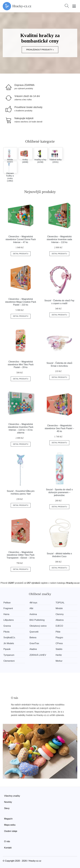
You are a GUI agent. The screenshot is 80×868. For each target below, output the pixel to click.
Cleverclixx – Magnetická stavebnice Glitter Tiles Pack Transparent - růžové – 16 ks (21, 555)
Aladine (33, 649)
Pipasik (7, 649)
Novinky (8, 802)
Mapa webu (10, 825)
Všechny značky (12, 796)
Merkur (59, 661)
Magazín (8, 819)
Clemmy (60, 614)
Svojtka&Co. (9, 637)
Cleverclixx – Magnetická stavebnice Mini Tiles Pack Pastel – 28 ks (21, 365)
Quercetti (34, 632)
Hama (6, 614)
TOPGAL (60, 603)
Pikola (6, 632)
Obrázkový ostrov (38, 626)
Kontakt (8, 848)
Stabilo (59, 649)
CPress (59, 643)
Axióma (33, 614)
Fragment (8, 608)
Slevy (7, 808)
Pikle (58, 632)
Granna (7, 626)
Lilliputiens (9, 620)
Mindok (59, 608)
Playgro (59, 637)
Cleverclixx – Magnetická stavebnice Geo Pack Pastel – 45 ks (59, 428)
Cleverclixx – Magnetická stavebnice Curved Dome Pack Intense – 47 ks (21, 239)
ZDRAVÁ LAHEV (38, 655)
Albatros (60, 620)
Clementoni (9, 661)
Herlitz (59, 655)
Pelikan (7, 603)
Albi (31, 608)
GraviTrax (34, 643)
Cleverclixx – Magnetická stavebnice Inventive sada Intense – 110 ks (59, 239)
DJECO (59, 626)
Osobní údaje (11, 831)
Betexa (33, 637)
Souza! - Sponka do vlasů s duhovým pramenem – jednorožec (59, 492)
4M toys (33, 603)
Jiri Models (9, 643)
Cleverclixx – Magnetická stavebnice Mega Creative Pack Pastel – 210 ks (21, 302)
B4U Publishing (37, 620)
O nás (7, 841)
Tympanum (9, 655)
